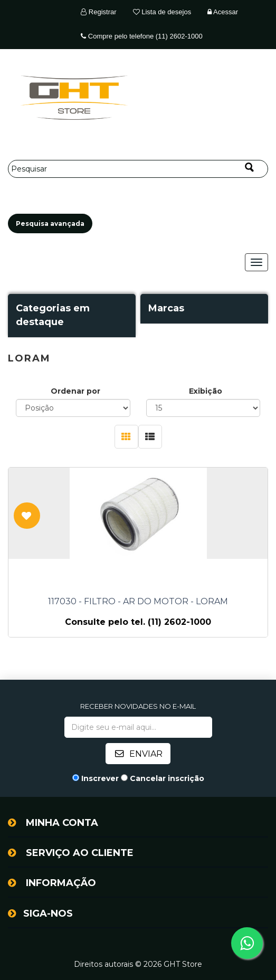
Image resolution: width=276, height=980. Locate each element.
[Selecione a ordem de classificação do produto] (73, 408)
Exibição (206, 391)
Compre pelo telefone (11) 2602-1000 (141, 36)
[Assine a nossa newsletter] (138, 727)
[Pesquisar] (138, 169)
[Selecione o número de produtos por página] (203, 408)
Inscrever (100, 778)
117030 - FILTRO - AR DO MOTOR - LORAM (138, 602)
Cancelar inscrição (167, 778)
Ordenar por (75, 391)
